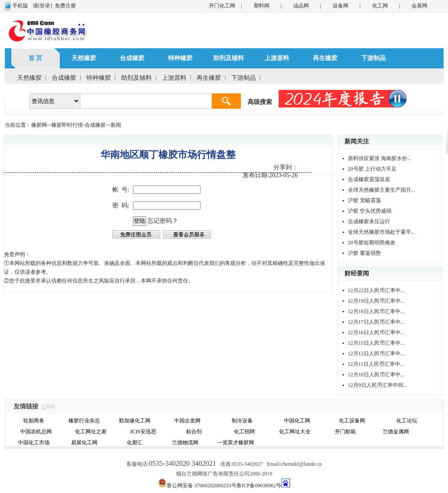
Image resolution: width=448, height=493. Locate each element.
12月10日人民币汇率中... (376, 375)
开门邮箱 (345, 432)
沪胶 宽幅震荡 (364, 200)
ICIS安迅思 (143, 432)
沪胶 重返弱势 (364, 253)
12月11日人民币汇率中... (376, 364)
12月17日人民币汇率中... (376, 322)
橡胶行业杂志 (84, 421)
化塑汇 (135, 443)
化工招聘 (244, 432)
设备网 (340, 6)
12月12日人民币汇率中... (376, 354)
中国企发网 (187, 421)
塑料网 (262, 6)
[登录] (45, 6)
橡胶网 (39, 125)
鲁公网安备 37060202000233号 (202, 486)
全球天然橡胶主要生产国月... (382, 190)
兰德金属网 (396, 432)
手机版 (20, 6)
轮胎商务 (34, 421)
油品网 (301, 6)
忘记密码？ (163, 221)
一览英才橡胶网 (236, 443)
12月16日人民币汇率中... (376, 332)
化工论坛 (407, 421)
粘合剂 (194, 432)
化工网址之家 (91, 432)
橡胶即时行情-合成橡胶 (79, 125)
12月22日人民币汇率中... (376, 290)
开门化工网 (222, 6)
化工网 (380, 6)
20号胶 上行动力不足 (372, 169)
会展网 (419, 6)
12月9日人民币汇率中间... (378, 385)
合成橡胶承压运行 (369, 221)
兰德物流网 (185, 443)
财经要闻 (357, 273)
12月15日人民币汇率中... (376, 343)
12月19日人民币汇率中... (376, 301)
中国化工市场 (34, 443)
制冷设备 (242, 421)
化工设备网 (352, 421)
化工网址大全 (295, 432)
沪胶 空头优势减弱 (370, 211)
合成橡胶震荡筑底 (369, 179)
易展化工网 (84, 443)
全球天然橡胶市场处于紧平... (382, 232)
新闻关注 (357, 141)
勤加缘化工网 (135, 421)
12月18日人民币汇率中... (376, 311)
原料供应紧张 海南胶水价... (380, 158)
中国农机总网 (36, 432)
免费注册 (65, 6)
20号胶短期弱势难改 (372, 243)
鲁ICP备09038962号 (259, 486)
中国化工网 (297, 421)
